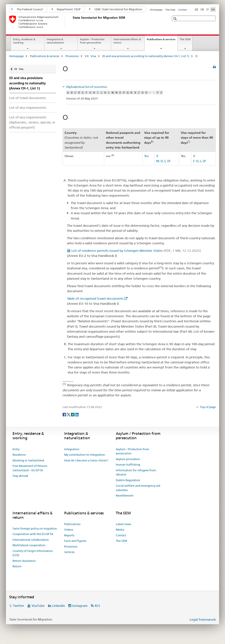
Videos (69, 530)
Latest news (123, 524)
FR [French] (202, 9)
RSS (97, 606)
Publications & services (162, 41)
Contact (183, 10)
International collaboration (31, 540)
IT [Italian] (208, 9)
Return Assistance (24, 561)
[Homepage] (72, 22)
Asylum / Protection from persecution (92, 41)
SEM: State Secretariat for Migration (116, 9)
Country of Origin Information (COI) (33, 553)
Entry (16, 449)
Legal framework (203, 620)
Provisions (72, 56)
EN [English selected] (213, 9)
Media (120, 530)
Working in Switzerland (28, 460)
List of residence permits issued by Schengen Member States (136, 251)
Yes (146, 156)
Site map (170, 10)
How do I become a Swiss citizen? (86, 460)
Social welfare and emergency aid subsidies (138, 488)
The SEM (185, 39)
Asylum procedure (128, 459)
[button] (175, 19)
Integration (72, 449)
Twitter (19, 606)
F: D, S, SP (200, 161)
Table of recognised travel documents (95, 298)
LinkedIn (59, 606)
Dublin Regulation (128, 480)
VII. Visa (90, 56)
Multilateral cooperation (29, 545)
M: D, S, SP (163, 161)
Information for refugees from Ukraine (136, 472)
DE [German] (196, 9)
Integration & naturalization (55, 41)
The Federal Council (27, 9)
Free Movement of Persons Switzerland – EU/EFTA (30, 468)
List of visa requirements (28, 108)
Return (17, 566)
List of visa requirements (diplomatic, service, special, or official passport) (32, 122)
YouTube (38, 606)
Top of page (208, 407)
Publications (72, 524)
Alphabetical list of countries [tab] (86, 87)
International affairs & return (127, 41)
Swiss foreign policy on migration (35, 528)
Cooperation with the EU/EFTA (33, 534)
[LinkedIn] (77, 414)
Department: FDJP (66, 9)
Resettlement (125, 495)
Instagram (80, 606)
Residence (19, 455)
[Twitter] (69, 414)
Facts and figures (75, 541)
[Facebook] (65, 414)
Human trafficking (128, 464)
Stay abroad (20, 476)
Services (69, 552)
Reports (69, 535)
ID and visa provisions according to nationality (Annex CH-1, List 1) (146, 56)
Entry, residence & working (24, 41)
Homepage (156, 10)
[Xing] (73, 414)
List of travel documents (28, 98)
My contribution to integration (85, 455)
